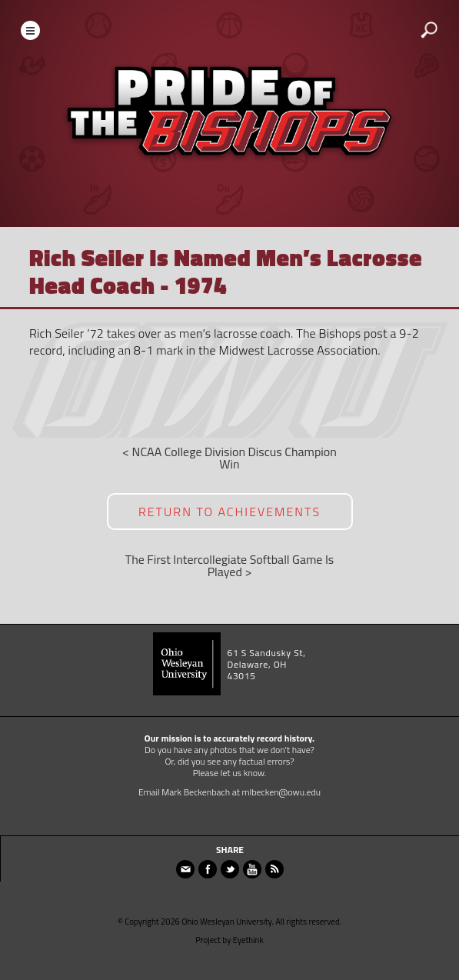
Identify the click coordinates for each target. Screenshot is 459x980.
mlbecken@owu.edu (282, 792)
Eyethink (248, 940)
